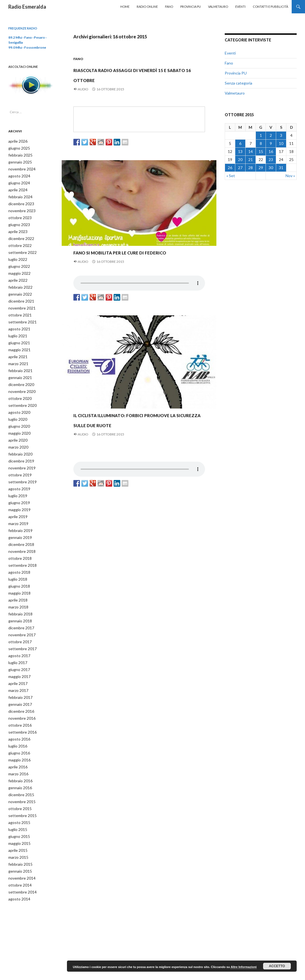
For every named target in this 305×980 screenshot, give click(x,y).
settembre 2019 (20, 468)
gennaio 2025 (18, 161)
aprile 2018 (17, 582)
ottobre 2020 (18, 388)
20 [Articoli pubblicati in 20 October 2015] (240, 159)
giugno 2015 (17, 809)
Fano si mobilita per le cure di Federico (127, 266)
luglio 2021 (17, 328)
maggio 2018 (18, 575)
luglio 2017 (17, 642)
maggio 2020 (18, 421)
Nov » (290, 176)
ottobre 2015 (18, 782)
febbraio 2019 (19, 515)
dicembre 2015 (20, 769)
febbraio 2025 (19, 154)
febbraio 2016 (19, 755)
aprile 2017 (17, 662)
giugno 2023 (17, 221)
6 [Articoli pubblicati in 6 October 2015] (240, 143)
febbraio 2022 (19, 281)
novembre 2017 (20, 615)
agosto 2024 (17, 175)
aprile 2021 (17, 348)
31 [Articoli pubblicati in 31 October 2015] (281, 168)
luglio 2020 (17, 408)
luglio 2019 (17, 482)
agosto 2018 (17, 555)
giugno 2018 (17, 568)
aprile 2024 (17, 188)
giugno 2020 (17, 415)
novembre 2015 (20, 775)
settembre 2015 (20, 789)
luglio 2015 (17, 802)
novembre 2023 (20, 208)
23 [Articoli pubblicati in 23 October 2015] (271, 159)
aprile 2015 (17, 822)
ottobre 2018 (18, 542)
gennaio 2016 (18, 762)
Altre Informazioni (244, 967)
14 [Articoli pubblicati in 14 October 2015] (251, 151)
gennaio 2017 (18, 682)
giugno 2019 (17, 488)
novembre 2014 (20, 849)
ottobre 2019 (18, 461)
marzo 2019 (17, 508)
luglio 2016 (17, 722)
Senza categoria (238, 83)
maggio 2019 (18, 495)
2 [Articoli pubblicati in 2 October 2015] (271, 135)
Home (125, 7)
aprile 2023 (17, 228)
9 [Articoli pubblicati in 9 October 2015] (271, 143)
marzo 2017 (17, 668)
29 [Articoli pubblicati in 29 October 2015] (261, 168)
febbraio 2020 (19, 441)
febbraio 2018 (19, 595)
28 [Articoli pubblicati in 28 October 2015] (251, 168)
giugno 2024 (17, 181)
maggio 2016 (18, 735)
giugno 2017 (17, 648)
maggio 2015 (18, 815)
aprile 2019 (17, 502)
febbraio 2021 (19, 361)
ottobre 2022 (18, 241)
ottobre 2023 (18, 215)
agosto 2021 (17, 321)
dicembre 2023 (20, 201)
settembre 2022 (20, 248)
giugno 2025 (17, 148)
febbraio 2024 (19, 195)
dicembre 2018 (20, 528)
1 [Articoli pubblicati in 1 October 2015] (261, 135)
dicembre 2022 (20, 235)
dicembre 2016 (20, 688)
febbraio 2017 (19, 675)
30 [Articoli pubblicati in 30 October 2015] (271, 168)
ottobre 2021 (18, 308)
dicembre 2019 (20, 448)
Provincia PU (191, 7)
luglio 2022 (17, 255)
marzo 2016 (17, 748)
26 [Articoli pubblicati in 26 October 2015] (230, 168)
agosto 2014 (17, 869)
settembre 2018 (20, 548)
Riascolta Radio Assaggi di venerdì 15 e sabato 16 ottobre (138, 78)
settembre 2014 (20, 862)
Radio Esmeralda (27, 7)
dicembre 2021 (20, 295)
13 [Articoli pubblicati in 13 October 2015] (240, 151)
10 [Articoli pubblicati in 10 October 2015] (281, 143)
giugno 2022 (17, 261)
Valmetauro (218, 7)
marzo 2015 (17, 829)
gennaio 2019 (18, 522)
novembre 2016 (20, 695)
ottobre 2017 (18, 622)
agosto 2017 (17, 635)
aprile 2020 (17, 428)
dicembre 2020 (20, 375)
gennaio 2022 (18, 288)
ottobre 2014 (18, 855)
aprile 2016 (17, 742)
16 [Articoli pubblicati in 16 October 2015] (271, 151)
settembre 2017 (20, 628)
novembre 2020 (20, 381)
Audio (83, 99)
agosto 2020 (17, 401)
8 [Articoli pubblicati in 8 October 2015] (261, 143)
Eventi (240, 7)
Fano (169, 7)
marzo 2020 (17, 435)
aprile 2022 (17, 275)
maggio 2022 (18, 268)
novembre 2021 (20, 301)
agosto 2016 (17, 715)
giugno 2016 (17, 728)
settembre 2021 (20, 315)
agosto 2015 (17, 795)
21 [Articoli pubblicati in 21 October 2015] (251, 159)
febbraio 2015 (19, 835)
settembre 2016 (20, 708)
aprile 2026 (17, 141)
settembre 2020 (20, 395)
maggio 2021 (18, 341)
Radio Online (147, 7)
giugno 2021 (17, 335)
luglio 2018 (17, 562)
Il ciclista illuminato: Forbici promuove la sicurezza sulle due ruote (138, 444)
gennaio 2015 (18, 842)
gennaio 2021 (18, 368)
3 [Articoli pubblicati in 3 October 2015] (281, 135)
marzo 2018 (17, 588)
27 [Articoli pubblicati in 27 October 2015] (240, 168)
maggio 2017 (18, 655)
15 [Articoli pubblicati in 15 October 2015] (261, 151)
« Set (231, 176)
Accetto (277, 966)
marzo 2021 (17, 355)
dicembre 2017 (20, 608)
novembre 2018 (20, 535)
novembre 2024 (20, 168)
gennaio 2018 (18, 602)
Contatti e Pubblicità (270, 7)
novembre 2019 (20, 455)
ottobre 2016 (18, 702)
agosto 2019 (17, 475)
